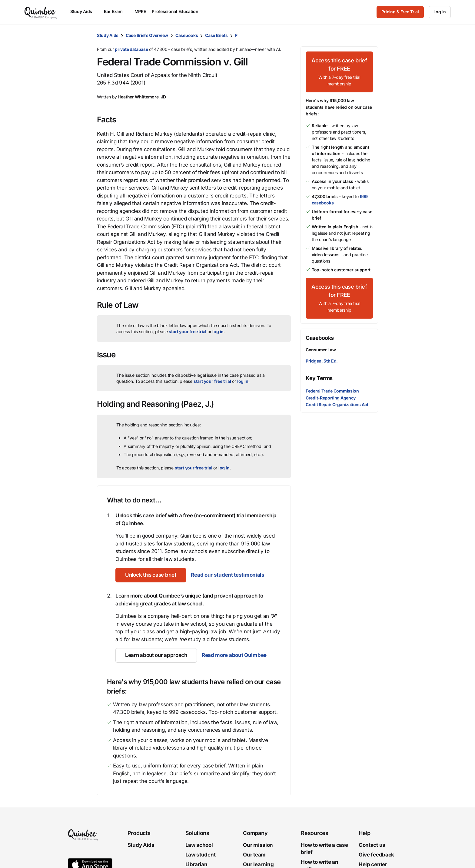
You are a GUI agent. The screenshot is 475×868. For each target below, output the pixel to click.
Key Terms (319, 378)
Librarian (196, 864)
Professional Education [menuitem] (178, 11)
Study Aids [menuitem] (84, 11)
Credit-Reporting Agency (331, 398)
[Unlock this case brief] (151, 575)
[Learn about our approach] (156, 655)
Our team (254, 855)
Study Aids (108, 35)
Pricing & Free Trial (400, 12)
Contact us (372, 845)
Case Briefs (216, 35)
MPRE (140, 11)
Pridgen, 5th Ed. (322, 361)
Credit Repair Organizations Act (337, 404)
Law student (201, 855)
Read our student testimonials (228, 575)
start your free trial (188, 331)
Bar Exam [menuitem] (116, 11)
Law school (199, 845)
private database (131, 49)
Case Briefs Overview (147, 35)
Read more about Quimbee (234, 655)
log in (218, 331)
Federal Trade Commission (332, 391)
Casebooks (187, 35)
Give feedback (376, 855)
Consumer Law (321, 350)
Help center (373, 864)
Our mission (258, 845)
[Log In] (440, 12)
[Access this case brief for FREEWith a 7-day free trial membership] (339, 72)
